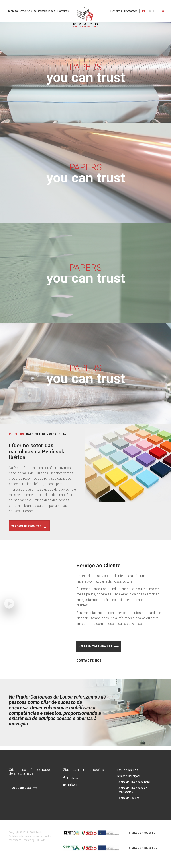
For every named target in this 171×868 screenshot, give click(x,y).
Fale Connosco (24, 789)
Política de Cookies (128, 798)
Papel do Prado (85, 19)
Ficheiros (116, 11)
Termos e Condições (129, 776)
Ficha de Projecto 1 (143, 833)
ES (155, 11)
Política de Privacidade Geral (133, 782)
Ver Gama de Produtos (29, 527)
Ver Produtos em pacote (99, 647)
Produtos (26, 11)
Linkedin (70, 785)
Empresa (12, 11)
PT (144, 11)
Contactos (131, 11)
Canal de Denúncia (127, 770)
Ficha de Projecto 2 (143, 848)
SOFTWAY (40, 840)
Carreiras (63, 11)
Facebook (71, 778)
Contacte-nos (89, 661)
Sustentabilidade (45, 11)
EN (149, 11)
